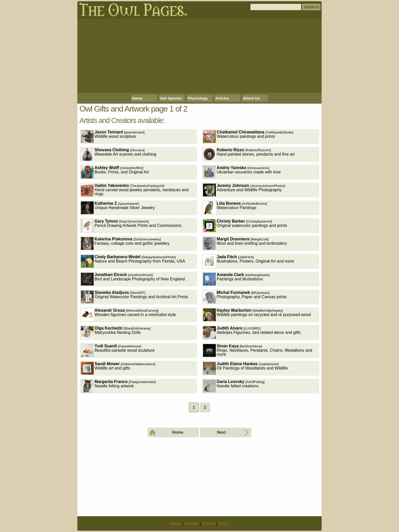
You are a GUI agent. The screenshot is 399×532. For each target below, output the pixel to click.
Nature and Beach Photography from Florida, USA (133, 261)
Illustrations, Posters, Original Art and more (249, 261)
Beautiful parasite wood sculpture (118, 350)
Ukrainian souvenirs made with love (242, 172)
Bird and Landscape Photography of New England (133, 279)
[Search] (276, 7)
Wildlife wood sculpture (113, 136)
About (224, 523)
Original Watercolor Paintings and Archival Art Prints (135, 297)
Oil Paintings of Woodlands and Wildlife (245, 368)
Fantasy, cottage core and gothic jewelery (125, 243)
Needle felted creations (234, 386)
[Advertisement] (199, 56)
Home (137, 98)
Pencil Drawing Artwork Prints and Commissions (131, 226)
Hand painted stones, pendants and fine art (249, 154)
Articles (222, 98)
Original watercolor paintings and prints (245, 226)
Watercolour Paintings (235, 208)
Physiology (198, 98)
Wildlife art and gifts (118, 368)
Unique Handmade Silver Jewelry (118, 208)
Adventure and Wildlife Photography (244, 190)
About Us (252, 98)
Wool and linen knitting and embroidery (245, 243)
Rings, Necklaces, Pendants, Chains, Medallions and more (258, 350)
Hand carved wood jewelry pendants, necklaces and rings (135, 190)
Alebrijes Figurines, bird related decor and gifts (252, 332)
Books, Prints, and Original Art (115, 172)
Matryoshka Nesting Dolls (116, 332)
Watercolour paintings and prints (248, 136)
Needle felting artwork (118, 386)
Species (191, 523)
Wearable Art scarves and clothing (119, 154)
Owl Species (171, 98)
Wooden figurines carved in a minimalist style (129, 315)
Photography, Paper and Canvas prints (245, 297)
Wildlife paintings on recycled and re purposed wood (257, 315)
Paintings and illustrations (236, 279)
